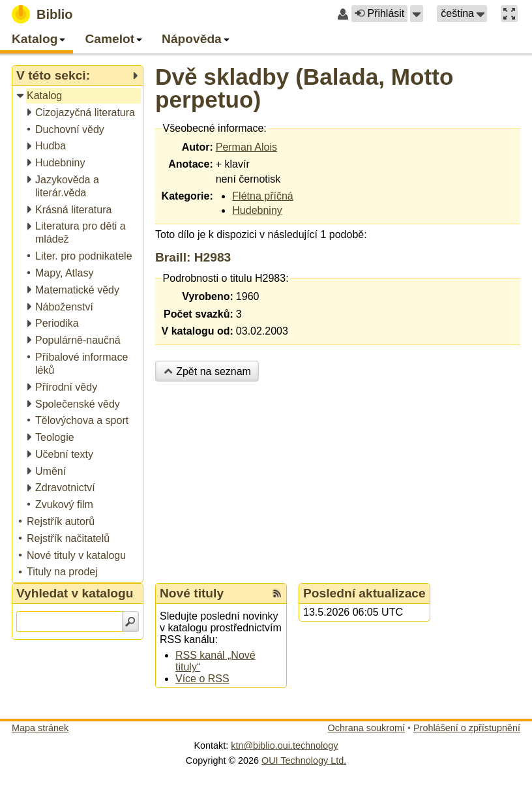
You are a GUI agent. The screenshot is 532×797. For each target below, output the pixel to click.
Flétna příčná (262, 196)
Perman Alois (246, 147)
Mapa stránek (40, 728)
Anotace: (190, 164)
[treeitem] (79, 96)
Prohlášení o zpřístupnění (467, 728)
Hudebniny (257, 210)
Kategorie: (187, 196)
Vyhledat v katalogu (75, 593)
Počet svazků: (199, 314)
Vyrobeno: (208, 296)
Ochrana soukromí (366, 728)
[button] (417, 14)
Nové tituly (192, 593)
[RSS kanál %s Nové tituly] (277, 594)
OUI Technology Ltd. (304, 760)
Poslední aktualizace (364, 593)
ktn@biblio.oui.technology (284, 745)
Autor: (198, 147)
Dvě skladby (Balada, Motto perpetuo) (304, 88)
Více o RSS (202, 679)
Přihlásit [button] (379, 13)
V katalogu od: (198, 331)
